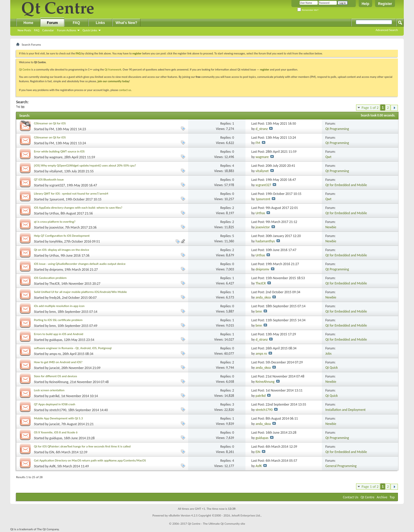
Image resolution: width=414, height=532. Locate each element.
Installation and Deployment (346, 410)
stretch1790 (58, 410)
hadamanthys (265, 241)
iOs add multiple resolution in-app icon (59, 306)
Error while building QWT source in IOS (59, 151)
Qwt (328, 157)
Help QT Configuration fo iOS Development (62, 236)
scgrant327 (57, 185)
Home (28, 23)
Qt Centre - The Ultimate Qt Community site (217, 524)
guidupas (56, 340)
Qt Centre (25, 69)
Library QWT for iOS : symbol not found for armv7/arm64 (71, 194)
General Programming (341, 466)
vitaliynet (56, 171)
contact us (125, 90)
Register (385, 4)
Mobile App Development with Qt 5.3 (58, 418)
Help (365, 4)
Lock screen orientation (49, 390)
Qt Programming (337, 129)
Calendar (48, 30)
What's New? (126, 23)
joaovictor (56, 227)
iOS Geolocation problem (50, 278)
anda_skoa (263, 297)
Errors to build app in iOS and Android (59, 334)
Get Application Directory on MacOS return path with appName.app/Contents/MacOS (90, 460)
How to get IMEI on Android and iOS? (58, 362)
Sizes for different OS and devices (55, 376)
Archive (382, 497)
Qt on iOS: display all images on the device (61, 250)
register (265, 69)
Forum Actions (67, 30)
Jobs (328, 353)
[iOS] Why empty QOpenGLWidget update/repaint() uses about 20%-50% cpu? (85, 165)
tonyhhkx (56, 241)
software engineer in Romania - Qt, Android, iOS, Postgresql (73, 348)
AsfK (53, 466)
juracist (55, 368)
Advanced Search (387, 30)
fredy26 (55, 298)
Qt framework (113, 69)
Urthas (54, 213)
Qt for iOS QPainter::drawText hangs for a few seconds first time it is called (82, 446)
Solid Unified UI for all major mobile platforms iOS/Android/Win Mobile (80, 292)
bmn (53, 312)
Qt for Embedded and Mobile (346, 185)
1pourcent (57, 199)
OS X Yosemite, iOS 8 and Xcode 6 (56, 432)
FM (52, 129)
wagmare (56, 157)
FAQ (37, 30)
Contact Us (351, 497)
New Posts (24, 30)
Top (392, 497)
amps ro (55, 354)
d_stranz (262, 129)
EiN (52, 452)
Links (100, 23)
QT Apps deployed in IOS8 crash (55, 404)
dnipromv (56, 270)
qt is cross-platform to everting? (55, 222)
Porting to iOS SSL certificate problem (58, 320)
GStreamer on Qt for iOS (50, 123)
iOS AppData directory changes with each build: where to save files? (78, 208)
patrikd (54, 396)
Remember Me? (308, 10)
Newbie (331, 227)
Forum (52, 23)
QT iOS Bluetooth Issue (49, 180)
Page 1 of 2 (370, 108)
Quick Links (90, 30)
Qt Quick (331, 368)
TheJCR (55, 284)
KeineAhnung (59, 382)
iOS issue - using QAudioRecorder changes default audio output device (80, 264)
